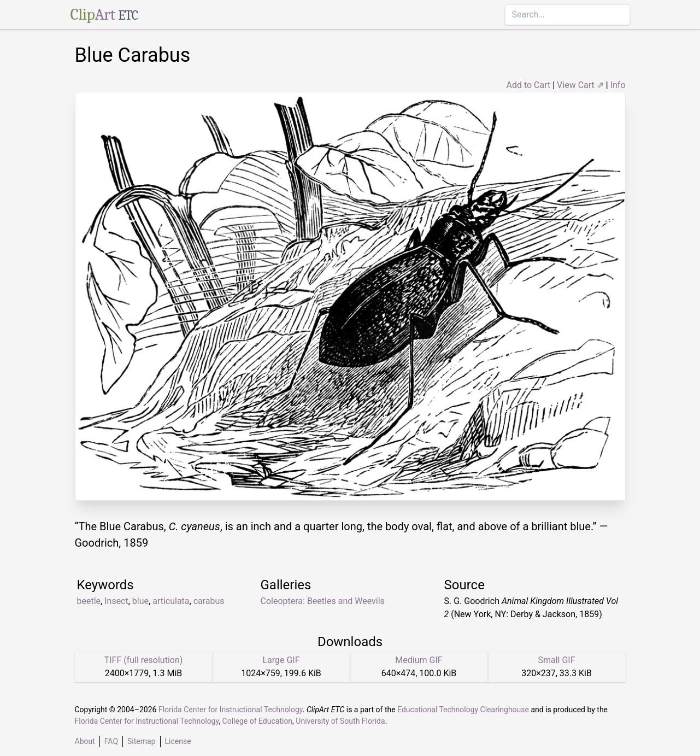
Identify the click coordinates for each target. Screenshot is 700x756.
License (178, 741)
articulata (171, 601)
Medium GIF (419, 660)
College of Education (258, 721)
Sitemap (141, 741)
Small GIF (556, 660)
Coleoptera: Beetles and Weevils (323, 601)
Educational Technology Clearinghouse (463, 710)
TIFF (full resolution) (144, 660)
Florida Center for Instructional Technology (231, 710)
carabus (209, 601)
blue (140, 601)
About (85, 741)
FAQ (111, 741)
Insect (116, 601)
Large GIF (281, 660)
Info (618, 85)
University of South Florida (340, 721)
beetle (89, 601)
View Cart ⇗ (580, 85)
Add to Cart (528, 85)
